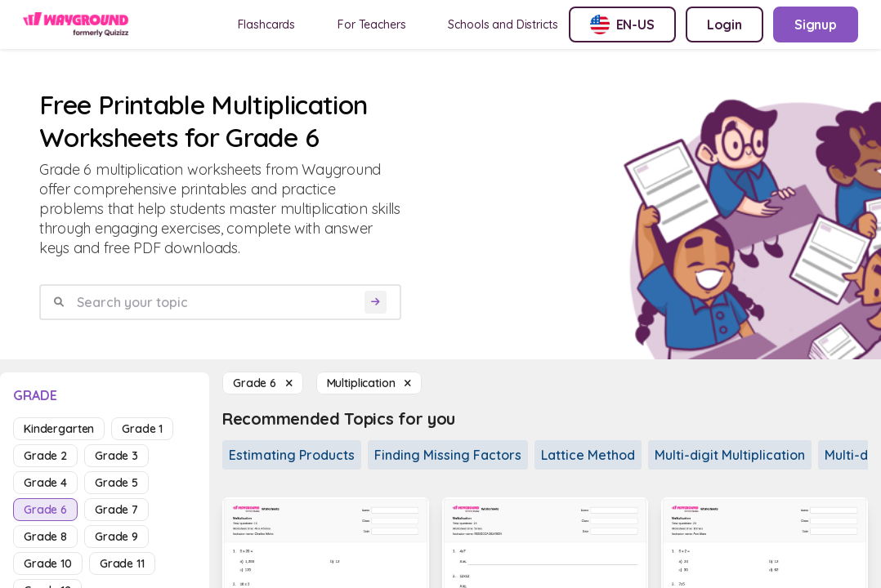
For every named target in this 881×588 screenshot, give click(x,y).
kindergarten (59, 429)
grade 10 (48, 563)
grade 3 (116, 456)
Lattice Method (588, 455)
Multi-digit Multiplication (730, 455)
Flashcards (267, 24)
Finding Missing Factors (448, 455)
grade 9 (116, 537)
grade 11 (122, 563)
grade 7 (116, 510)
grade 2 (45, 456)
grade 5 (116, 483)
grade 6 (45, 510)
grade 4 (45, 483)
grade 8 (45, 537)
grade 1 (142, 429)
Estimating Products (292, 455)
